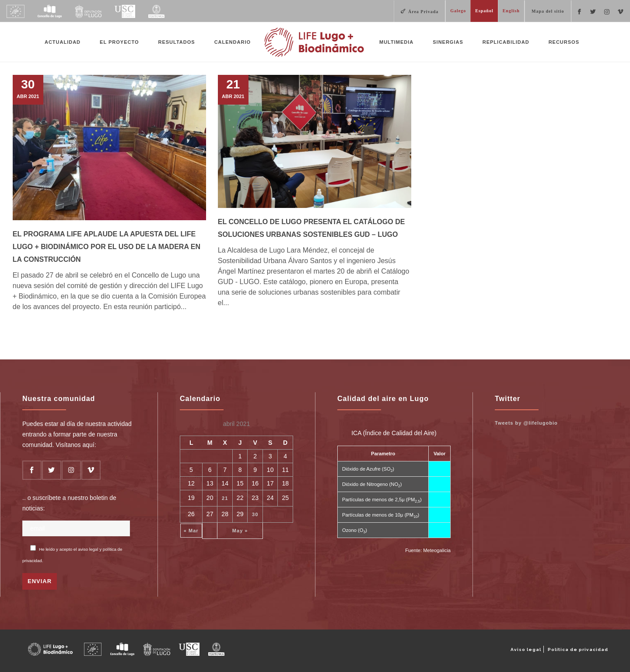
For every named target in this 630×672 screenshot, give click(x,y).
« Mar (191, 531)
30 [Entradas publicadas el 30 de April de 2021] (255, 514)
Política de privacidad (578, 649)
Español (484, 11)
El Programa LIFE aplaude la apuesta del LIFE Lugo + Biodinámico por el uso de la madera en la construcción (107, 247)
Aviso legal (526, 649)
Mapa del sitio (548, 11)
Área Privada (423, 12)
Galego (458, 11)
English (511, 11)
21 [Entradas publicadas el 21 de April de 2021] (225, 498)
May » (240, 531)
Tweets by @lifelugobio (526, 423)
